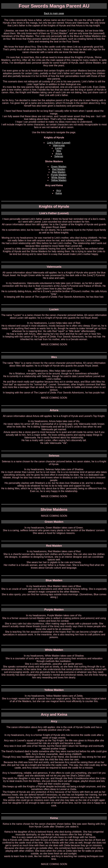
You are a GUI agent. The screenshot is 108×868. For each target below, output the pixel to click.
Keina (59, 193)
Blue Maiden (59, 172)
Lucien (59, 148)
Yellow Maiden (59, 180)
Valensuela (59, 145)
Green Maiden (59, 167)
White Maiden (59, 177)
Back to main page (54, 13)
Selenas (59, 156)
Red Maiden (59, 169)
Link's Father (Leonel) (59, 143)
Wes (59, 151)
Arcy (59, 191)
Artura (59, 154)
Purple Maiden (59, 175)
